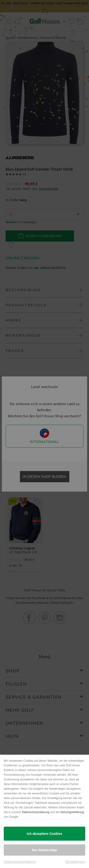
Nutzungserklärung (72, 812)
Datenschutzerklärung (35, 812)
